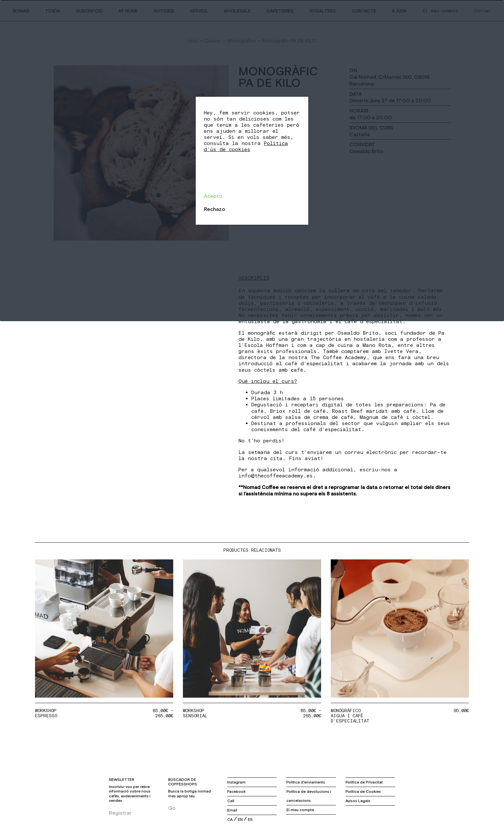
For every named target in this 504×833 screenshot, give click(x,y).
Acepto (213, 196)
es (250, 819)
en (240, 819)
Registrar (120, 813)
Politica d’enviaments (306, 782)
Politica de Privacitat (364, 782)
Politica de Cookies (363, 792)
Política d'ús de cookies (246, 146)
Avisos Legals (358, 801)
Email (232, 810)
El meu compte (300, 810)
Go (172, 808)
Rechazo (214, 209)
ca (230, 819)
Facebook (236, 792)
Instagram (236, 782)
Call (231, 801)
